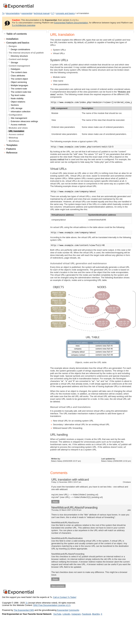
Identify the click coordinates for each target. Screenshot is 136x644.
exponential (27, 13)
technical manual (42, 13)
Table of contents (17, 34)
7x (3, 13)
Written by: (56, 459)
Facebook (86, 614)
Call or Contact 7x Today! (65, 597)
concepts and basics (65, 13)
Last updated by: (108, 459)
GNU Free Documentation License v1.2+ (52, 605)
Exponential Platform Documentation (71, 23)
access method (57, 159)
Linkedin (66, 614)
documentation (13, 13)
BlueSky (96, 614)
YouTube (57, 614)
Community (74, 610)
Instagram (76, 614)
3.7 (53, 13)
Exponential (62, 610)
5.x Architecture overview (24, 25)
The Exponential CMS (24, 610)
